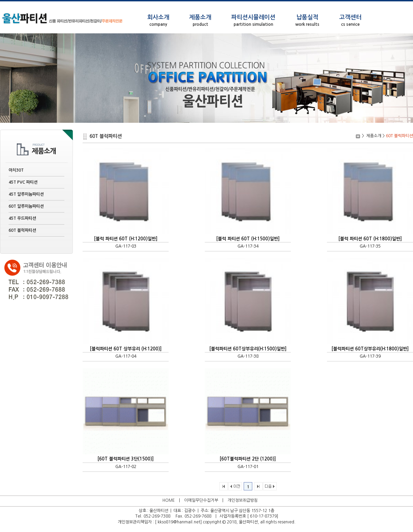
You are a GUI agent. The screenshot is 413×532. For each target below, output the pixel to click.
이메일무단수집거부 (201, 500)
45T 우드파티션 (22, 218)
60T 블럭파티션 (22, 230)
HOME (169, 500)
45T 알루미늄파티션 (26, 194)
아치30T (16, 170)
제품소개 (374, 136)
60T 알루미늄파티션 (26, 206)
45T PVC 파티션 (23, 182)
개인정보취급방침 (243, 500)
